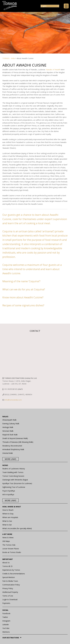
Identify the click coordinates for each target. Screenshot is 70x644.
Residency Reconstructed (12, 446)
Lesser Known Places (11, 549)
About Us (6, 563)
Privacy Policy (8, 588)
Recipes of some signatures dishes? (23, 305)
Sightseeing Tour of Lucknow (14, 487)
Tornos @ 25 (7, 566)
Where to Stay (8, 514)
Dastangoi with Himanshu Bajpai (15, 480)
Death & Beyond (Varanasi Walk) (15, 438)
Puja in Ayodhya (9, 491)
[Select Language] (50, 6)
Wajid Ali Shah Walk (10, 435)
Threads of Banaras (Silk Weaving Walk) (18, 442)
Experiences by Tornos (11, 570)
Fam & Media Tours (10, 581)
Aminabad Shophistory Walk (13, 449)
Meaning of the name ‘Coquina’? (21, 281)
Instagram (6, 621)
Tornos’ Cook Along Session (13, 476)
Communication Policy (11, 585)
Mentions (6, 632)
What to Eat (7, 525)
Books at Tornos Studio (12, 552)
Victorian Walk (8, 431)
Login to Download (10, 599)
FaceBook (6, 613)
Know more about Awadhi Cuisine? (23, 297)
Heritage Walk (8, 427)
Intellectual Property (10, 592)
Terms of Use (8, 596)
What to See (7, 521)
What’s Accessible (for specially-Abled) (17, 528)
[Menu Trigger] (66, 6)
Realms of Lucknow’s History (14, 469)
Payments (6, 603)
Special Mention (9, 577)
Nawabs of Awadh (53, 70)
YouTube (6, 628)
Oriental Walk (8, 453)
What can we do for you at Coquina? (24, 289)
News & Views (8, 538)
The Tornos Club (9, 545)
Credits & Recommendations (14, 574)
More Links (10, 459)
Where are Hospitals (10, 517)
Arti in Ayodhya (8, 494)
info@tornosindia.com (13, 400)
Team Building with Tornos (13, 472)
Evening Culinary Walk (11, 424)
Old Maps (6, 541)
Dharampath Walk (9, 420)
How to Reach (8, 510)
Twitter (5, 617)
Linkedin (6, 625)
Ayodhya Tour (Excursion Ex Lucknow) (17, 483)
